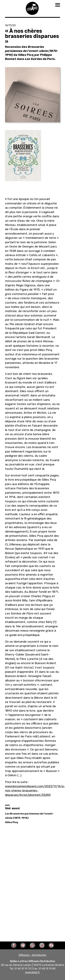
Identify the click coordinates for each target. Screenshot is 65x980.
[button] (32, 95)
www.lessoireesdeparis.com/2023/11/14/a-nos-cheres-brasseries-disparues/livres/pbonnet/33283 (35, 791)
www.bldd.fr (32, 972)
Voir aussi (12, 808)
